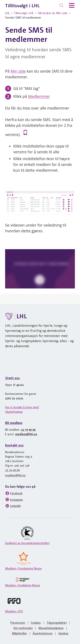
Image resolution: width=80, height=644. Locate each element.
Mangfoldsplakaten (51, 628)
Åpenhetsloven (43, 633)
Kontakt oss (14, 445)
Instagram (14, 499)
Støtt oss (12, 378)
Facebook (14, 493)
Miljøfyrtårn (19, 633)
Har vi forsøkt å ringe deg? (22, 407)
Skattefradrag (14, 411)
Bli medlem (14, 423)
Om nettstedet (23, 628)
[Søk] (61, 5)
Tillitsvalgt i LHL (22, 5)
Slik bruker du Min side (53, 13)
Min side (18, 71)
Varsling (63, 633)
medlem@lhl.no (26, 434)
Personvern (18, 622)
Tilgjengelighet (57, 622)
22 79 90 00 (28, 429)
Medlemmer (39, 96)
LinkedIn (13, 506)
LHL (7, 13)
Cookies (36, 622)
